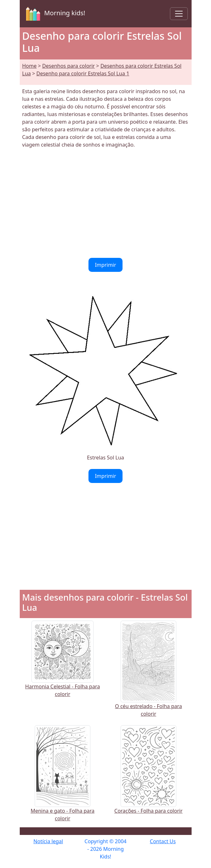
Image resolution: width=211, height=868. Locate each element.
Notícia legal (48, 841)
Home (30, 66)
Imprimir (105, 265)
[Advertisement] (106, 203)
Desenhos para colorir (69, 66)
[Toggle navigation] (179, 14)
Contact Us (163, 841)
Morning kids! (54, 14)
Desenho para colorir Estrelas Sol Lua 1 (83, 73)
